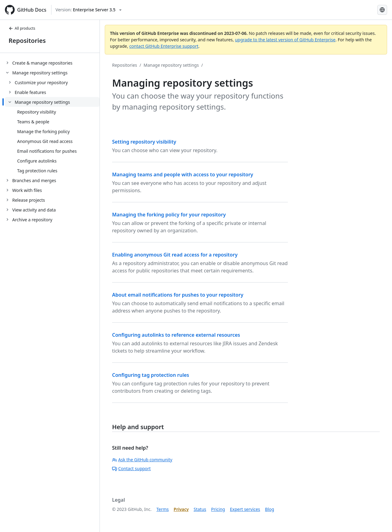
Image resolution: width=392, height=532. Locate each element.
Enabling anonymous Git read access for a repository (175, 255)
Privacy (181, 509)
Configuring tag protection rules (151, 375)
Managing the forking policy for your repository (169, 215)
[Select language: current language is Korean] (382, 10)
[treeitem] (52, 63)
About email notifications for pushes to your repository (178, 295)
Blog (269, 509)
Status (200, 509)
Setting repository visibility (144, 142)
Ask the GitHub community (142, 460)
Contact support (131, 468)
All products (22, 28)
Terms (163, 509)
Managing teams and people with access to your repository (183, 174)
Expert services (245, 509)
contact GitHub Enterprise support (164, 46)
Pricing (218, 509)
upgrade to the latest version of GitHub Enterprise (285, 40)
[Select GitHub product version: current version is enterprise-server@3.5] (89, 10)
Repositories (27, 41)
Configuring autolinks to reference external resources (176, 335)
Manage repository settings (171, 65)
